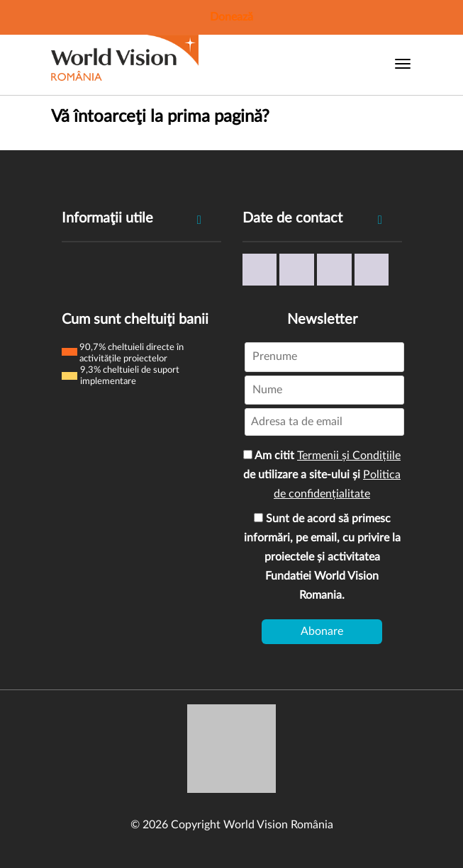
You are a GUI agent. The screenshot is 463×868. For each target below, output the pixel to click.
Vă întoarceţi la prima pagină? (160, 117)
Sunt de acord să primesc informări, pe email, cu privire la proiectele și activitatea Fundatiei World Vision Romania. (322, 557)
